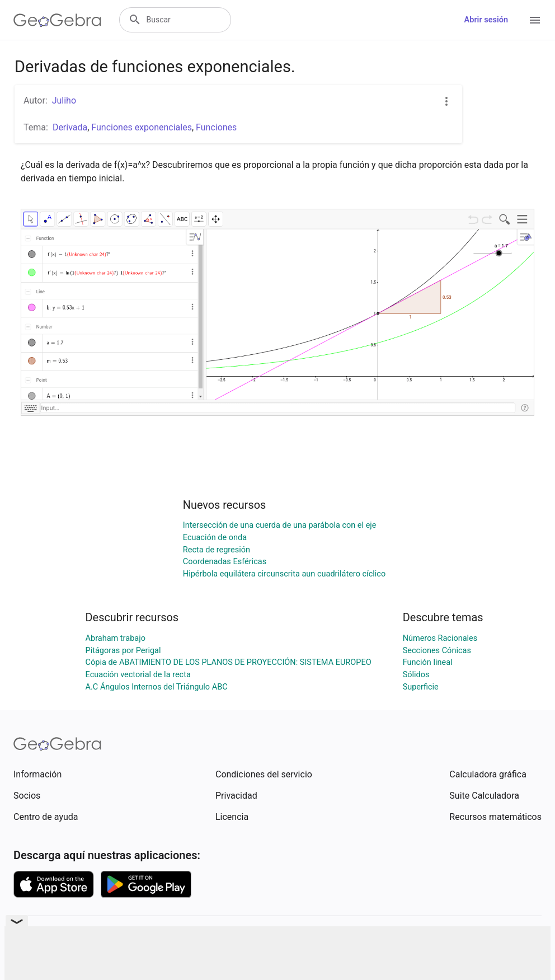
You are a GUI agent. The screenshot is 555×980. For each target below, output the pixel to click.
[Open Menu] (535, 20)
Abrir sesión (486, 20)
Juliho (64, 100)
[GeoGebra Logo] (57, 20)
